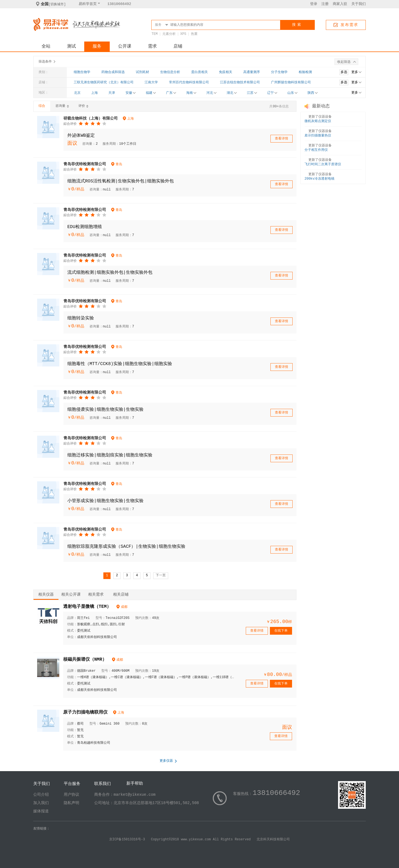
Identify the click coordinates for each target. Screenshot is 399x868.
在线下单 (281, 631)
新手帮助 (135, 784)
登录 (314, 4)
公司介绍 (41, 795)
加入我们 (41, 803)
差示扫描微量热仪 (318, 136)
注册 (325, 4)
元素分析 (169, 34)
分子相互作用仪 (316, 150)
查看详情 (282, 139)
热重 (194, 34)
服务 (97, 46)
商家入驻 (340, 4)
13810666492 (119, 4)
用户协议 (71, 795)
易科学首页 (88, 4)
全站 (46, 46)
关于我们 (359, 4)
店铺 (178, 46)
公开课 (125, 46)
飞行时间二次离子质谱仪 (323, 164)
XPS (183, 34)
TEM (155, 34)
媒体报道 (41, 811)
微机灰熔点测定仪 (318, 121)
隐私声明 (71, 803)
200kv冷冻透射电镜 (319, 179)
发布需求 (349, 25)
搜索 (297, 25)
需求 (152, 46)
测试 (71, 46)
